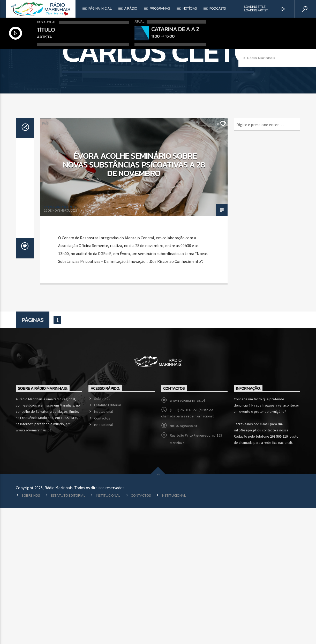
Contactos (102, 554)
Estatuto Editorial (107, 541)
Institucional (103, 547)
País (45, 259)
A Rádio (131, 8)
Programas (160, 8)
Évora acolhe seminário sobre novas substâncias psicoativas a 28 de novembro (134, 300)
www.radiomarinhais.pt (187, 536)
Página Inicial (100, 8)
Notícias (190, 8)
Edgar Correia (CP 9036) (61, 343)
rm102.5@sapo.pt (183, 561)
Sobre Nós (102, 534)
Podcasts (218, 8)
